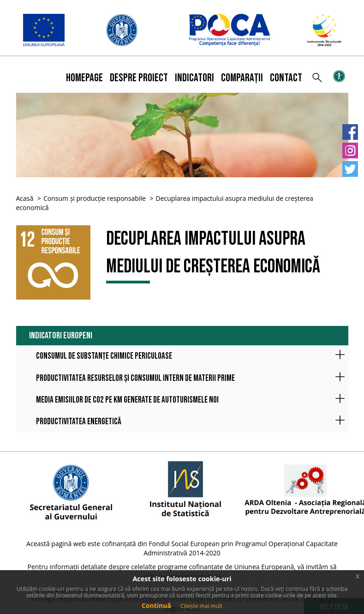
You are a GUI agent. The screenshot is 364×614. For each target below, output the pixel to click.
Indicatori (194, 78)
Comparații (242, 78)
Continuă (156, 605)
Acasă (25, 198)
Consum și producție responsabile (95, 198)
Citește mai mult (201, 606)
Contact (286, 78)
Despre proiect (139, 78)
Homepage (84, 78)
